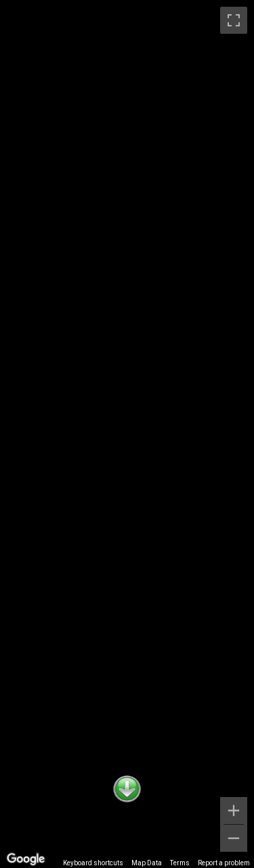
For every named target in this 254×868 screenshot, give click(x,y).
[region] (127, 434)
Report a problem (224, 863)
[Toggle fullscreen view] (234, 20)
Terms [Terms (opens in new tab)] (180, 863)
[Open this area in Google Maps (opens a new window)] (26, 859)
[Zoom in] (234, 811)
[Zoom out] (234, 838)
